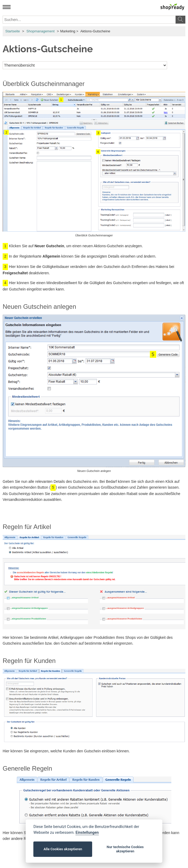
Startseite (13, 31)
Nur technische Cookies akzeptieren (125, 849)
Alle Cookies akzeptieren (63, 849)
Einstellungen (87, 833)
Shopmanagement (41, 31)
